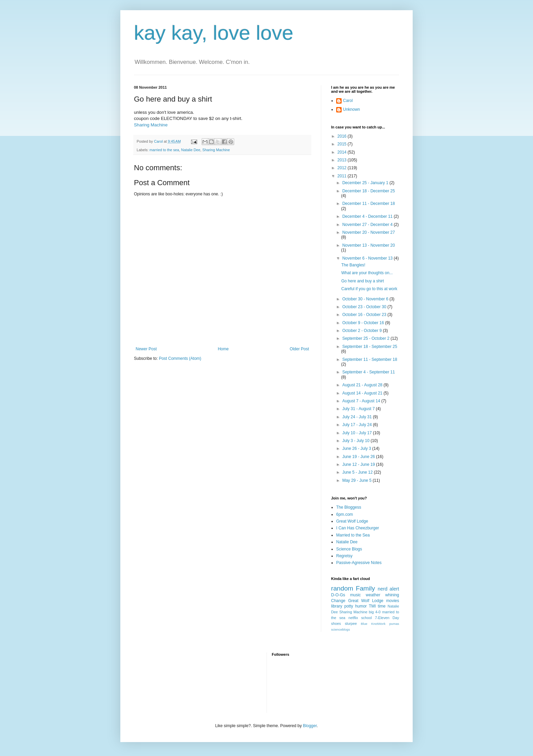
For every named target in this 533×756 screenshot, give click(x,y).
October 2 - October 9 (363, 331)
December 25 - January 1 (366, 183)
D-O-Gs (338, 595)
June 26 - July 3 (357, 449)
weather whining (382, 595)
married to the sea (164, 150)
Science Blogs (349, 549)
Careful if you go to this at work (369, 289)
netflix (353, 618)
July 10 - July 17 (358, 433)
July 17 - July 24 (358, 425)
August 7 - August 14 (362, 401)
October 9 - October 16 (364, 323)
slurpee (351, 623)
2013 (343, 160)
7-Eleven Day (387, 618)
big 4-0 (375, 612)
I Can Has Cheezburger (358, 528)
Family (366, 588)
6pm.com (345, 514)
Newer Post (146, 349)
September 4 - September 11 (369, 372)
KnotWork (378, 624)
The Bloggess (349, 507)
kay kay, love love (214, 33)
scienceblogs (340, 629)
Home (223, 349)
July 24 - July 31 (358, 417)
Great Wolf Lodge (352, 521)
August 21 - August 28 (363, 385)
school (366, 618)
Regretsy (344, 556)
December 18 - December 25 (369, 191)
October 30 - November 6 (366, 299)
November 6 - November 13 (368, 258)
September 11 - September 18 (370, 359)
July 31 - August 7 (359, 409)
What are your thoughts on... (367, 273)
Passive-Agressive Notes (359, 563)
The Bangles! (353, 265)
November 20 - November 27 (369, 232)
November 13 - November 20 (369, 245)
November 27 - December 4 (368, 225)
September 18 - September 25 (370, 347)
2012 (343, 168)
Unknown (351, 109)
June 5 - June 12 (358, 472)
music (355, 595)
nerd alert (388, 589)
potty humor (356, 606)
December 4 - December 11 (368, 216)
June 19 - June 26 (359, 457)
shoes (336, 623)
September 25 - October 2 (366, 338)
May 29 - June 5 (357, 480)
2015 (343, 144)
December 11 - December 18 (369, 204)
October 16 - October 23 (365, 315)
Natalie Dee (191, 150)
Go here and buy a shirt (363, 281)
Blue (364, 624)
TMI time (377, 606)
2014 (343, 152)
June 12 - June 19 (359, 464)
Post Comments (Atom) (180, 358)
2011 (343, 176)
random (342, 588)
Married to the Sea (353, 535)
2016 (343, 136)
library (337, 606)
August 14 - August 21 (363, 393)
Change (338, 601)
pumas (394, 624)
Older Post (299, 349)
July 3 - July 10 (356, 441)
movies (393, 601)
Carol (348, 101)
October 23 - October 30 (365, 307)
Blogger (310, 726)
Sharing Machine (151, 125)
